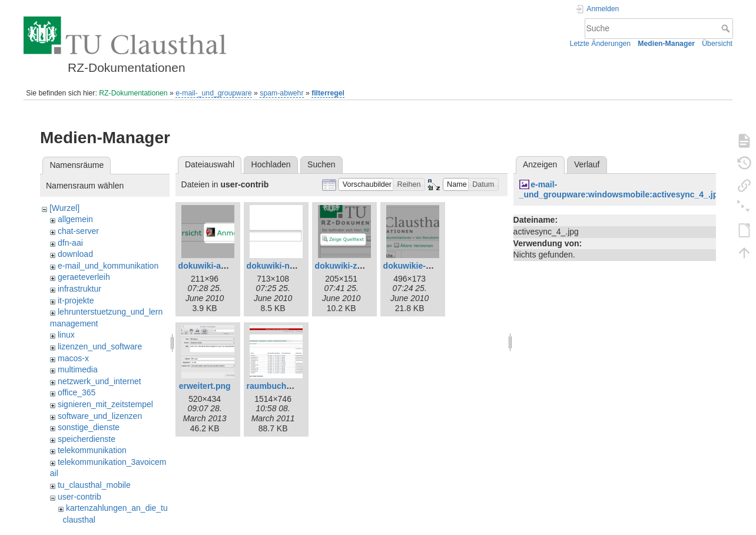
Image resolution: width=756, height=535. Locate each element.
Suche (727, 28)
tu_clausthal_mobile (94, 485)
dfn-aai (70, 243)
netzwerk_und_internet (100, 381)
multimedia (78, 369)
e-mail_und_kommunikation (108, 266)
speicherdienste (87, 439)
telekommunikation (92, 450)
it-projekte (76, 300)
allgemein (75, 219)
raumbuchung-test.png (291, 386)
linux (66, 335)
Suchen (321, 164)
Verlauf (587, 164)
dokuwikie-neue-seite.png (434, 266)
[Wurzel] (64, 208)
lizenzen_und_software (100, 346)
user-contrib (79, 497)
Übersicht (717, 44)
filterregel (328, 93)
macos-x (73, 358)
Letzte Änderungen (601, 44)
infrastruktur (79, 289)
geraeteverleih (84, 277)
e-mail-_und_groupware (213, 93)
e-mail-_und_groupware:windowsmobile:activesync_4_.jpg (621, 189)
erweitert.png (205, 386)
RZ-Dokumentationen (133, 93)
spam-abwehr (281, 93)
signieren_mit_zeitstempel (105, 404)
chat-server (78, 231)
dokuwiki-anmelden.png (225, 266)
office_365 (77, 392)
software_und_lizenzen (100, 416)
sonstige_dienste (89, 427)
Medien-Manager (666, 44)
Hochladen (271, 164)
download (75, 254)
